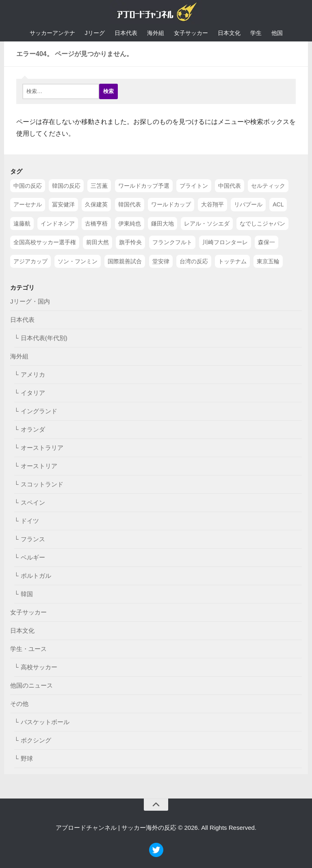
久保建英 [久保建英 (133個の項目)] (96, 204)
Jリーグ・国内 (30, 301)
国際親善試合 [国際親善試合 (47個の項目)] (125, 261)
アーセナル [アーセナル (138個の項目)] (28, 204)
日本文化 (229, 33)
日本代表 (126, 33)
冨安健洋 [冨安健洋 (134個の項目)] (63, 204)
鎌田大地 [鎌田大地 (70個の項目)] (162, 223)
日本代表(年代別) (44, 338)
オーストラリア (42, 448)
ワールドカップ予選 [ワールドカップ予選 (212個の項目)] (144, 186)
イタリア (33, 393)
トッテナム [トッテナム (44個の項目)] (232, 261)
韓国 (27, 594)
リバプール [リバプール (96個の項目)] (248, 204)
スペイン (33, 502)
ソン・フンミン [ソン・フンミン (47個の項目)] (78, 261)
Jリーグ (95, 33)
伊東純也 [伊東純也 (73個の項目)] (130, 223)
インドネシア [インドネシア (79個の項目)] (58, 223)
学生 (256, 33)
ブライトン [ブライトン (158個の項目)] (194, 186)
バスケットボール (45, 722)
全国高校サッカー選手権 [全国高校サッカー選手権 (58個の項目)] (45, 242)
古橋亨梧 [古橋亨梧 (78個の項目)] (96, 223)
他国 (277, 33)
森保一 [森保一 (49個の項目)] (266, 242)
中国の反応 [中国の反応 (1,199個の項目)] (28, 186)
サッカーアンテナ (52, 33)
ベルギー (33, 557)
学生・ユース (28, 649)
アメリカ (33, 374)
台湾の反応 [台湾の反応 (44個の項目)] (194, 261)
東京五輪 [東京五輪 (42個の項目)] (268, 261)
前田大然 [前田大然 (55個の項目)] (97, 242)
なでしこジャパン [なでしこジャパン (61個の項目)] (262, 223)
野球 (27, 758)
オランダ (33, 429)
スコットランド (42, 484)
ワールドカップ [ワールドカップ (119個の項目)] (171, 204)
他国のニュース (31, 685)
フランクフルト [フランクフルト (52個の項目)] (172, 242)
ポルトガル (36, 576)
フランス (33, 539)
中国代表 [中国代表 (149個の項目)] (230, 186)
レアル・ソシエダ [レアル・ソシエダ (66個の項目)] (207, 223)
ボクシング (36, 740)
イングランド (39, 411)
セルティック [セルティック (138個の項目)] (268, 186)
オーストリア (39, 466)
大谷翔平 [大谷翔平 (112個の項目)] (212, 204)
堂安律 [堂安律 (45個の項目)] (161, 261)
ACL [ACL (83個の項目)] (278, 204)
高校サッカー (39, 667)
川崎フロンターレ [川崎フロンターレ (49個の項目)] (225, 242)
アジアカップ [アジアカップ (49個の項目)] (30, 261)
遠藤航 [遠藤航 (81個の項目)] (22, 223)
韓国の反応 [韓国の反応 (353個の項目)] (66, 186)
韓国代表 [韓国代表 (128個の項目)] (130, 204)
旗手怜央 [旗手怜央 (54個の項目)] (130, 242)
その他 (19, 704)
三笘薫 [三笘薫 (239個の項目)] (99, 186)
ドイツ (30, 521)
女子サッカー (191, 33)
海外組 (156, 33)
